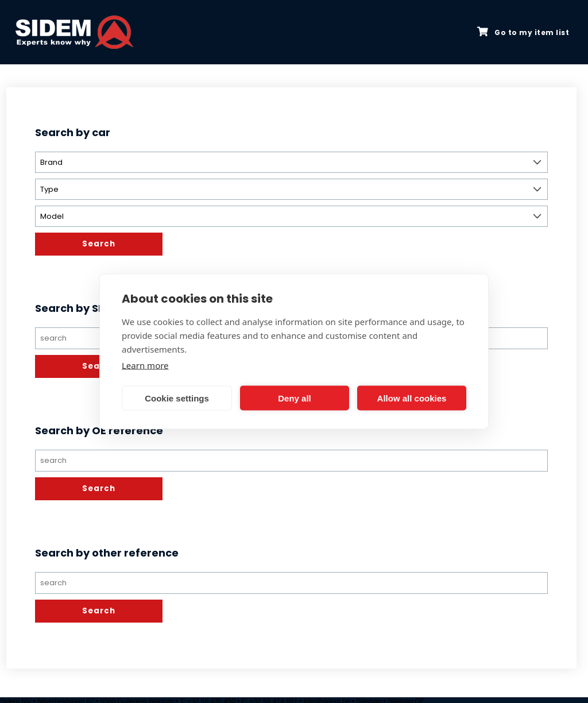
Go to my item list (523, 32)
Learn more (145, 365)
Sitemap (369, 699)
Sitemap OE (406, 699)
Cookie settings (177, 398)
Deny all (295, 398)
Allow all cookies (412, 398)
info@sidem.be (327, 699)
